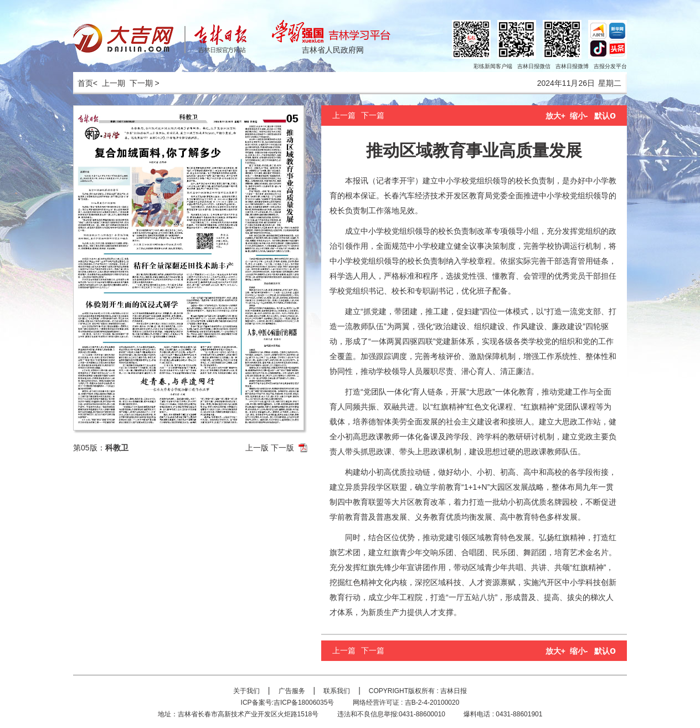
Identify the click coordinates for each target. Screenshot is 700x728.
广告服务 (292, 691)
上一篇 (344, 115)
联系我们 (337, 691)
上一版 (257, 448)
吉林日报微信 (534, 66)
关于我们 (246, 691)
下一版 (282, 448)
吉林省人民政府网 (333, 50)
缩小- (579, 116)
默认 (605, 116)
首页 (83, 83)
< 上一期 (109, 83)
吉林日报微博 (572, 66)
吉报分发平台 (610, 66)
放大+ (555, 116)
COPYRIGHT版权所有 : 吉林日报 (418, 691)
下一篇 (373, 115)
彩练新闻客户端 (493, 66)
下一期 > (145, 83)
